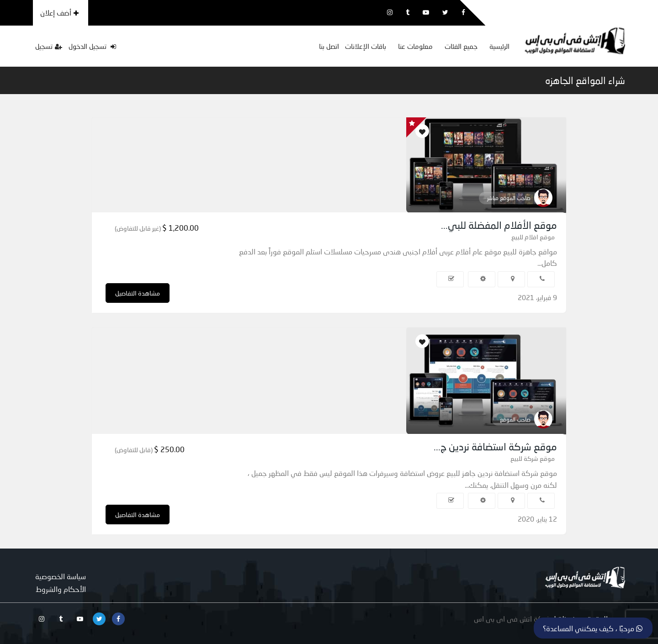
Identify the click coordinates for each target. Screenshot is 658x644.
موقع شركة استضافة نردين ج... (495, 446)
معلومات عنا (415, 46)
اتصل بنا (329, 46)
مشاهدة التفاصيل (138, 293)
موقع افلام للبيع (533, 237)
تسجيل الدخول (92, 46)
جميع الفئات (461, 46)
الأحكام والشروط (61, 589)
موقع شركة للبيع (533, 458)
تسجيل (49, 46)
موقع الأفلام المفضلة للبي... (499, 225)
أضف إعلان (59, 13)
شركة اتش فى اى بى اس (512, 619)
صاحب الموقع (515, 420)
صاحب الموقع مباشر (509, 198)
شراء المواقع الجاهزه (585, 80)
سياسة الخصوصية (61, 576)
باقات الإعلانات (366, 46)
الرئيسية (499, 46)
